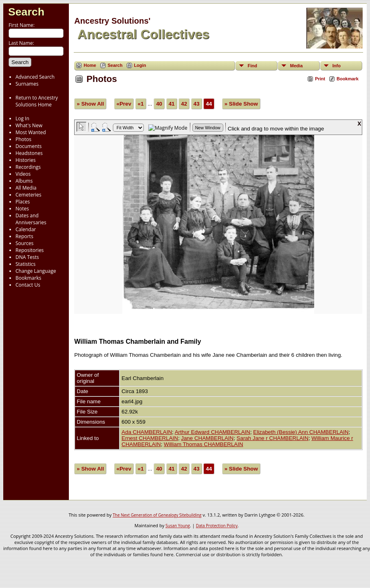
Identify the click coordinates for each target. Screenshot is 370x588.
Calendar (26, 229)
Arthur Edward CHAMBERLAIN (213, 432)
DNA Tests (27, 257)
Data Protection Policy (217, 526)
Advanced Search (35, 77)
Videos (23, 174)
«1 (141, 104)
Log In (22, 118)
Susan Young (178, 526)
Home (90, 65)
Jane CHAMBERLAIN (207, 438)
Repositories (30, 250)
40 (159, 104)
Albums (24, 181)
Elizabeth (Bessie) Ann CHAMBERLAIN (301, 432)
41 (172, 104)
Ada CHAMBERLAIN (147, 432)
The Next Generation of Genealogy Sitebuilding (157, 515)
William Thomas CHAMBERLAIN (204, 444)
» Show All (90, 104)
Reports (24, 236)
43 (197, 104)
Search (26, 12)
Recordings (28, 167)
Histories (25, 160)
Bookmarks (28, 278)
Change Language (36, 271)
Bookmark (348, 79)
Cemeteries (29, 195)
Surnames (27, 84)
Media (296, 66)
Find (252, 66)
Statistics (25, 264)
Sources (24, 243)
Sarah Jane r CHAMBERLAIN (273, 438)
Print (320, 79)
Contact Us (28, 285)
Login (140, 65)
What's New (29, 125)
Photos (23, 139)
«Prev (124, 104)
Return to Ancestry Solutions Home (37, 101)
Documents (29, 146)
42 (184, 104)
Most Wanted (31, 132)
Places (23, 202)
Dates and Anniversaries (31, 219)
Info (337, 66)
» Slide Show (241, 104)
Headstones (29, 153)
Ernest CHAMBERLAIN (150, 438)
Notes (22, 209)
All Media (26, 188)
